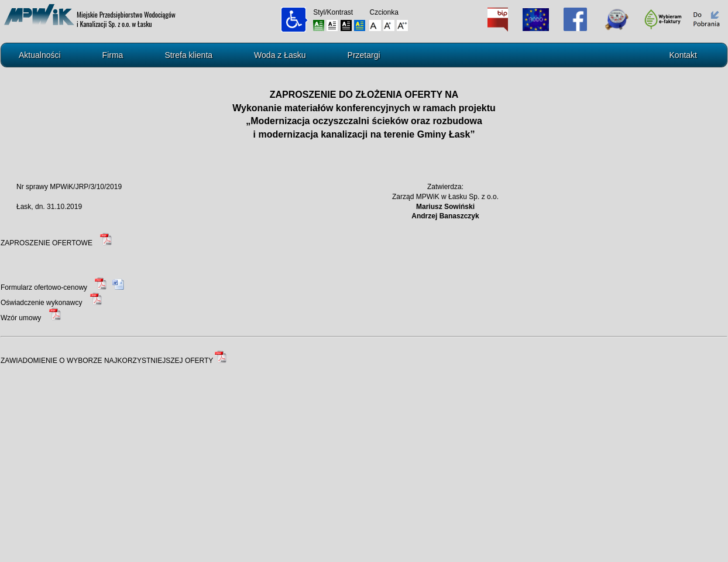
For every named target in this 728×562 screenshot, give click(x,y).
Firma (113, 55)
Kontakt (683, 55)
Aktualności (40, 55)
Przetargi (364, 55)
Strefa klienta (188, 55)
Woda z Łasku (280, 55)
